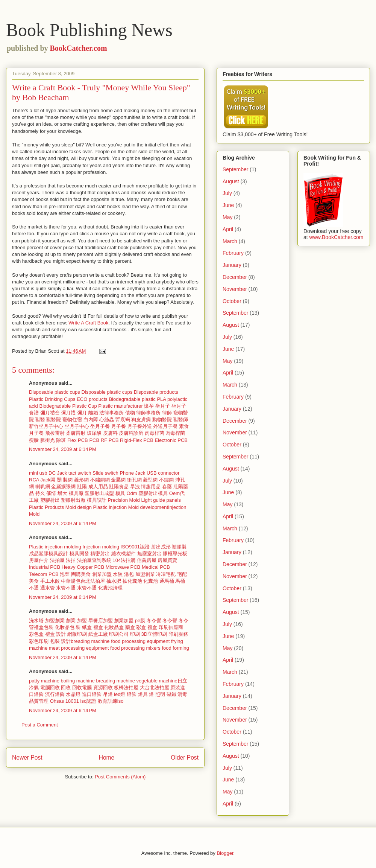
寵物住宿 (72, 420)
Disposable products (156, 392)
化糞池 (151, 581)
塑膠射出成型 (99, 493)
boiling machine (78, 681)
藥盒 (130, 627)
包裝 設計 (61, 641)
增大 (62, 493)
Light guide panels (161, 500)
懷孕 (149, 406)
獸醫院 (54, 420)
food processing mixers (135, 648)
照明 (160, 694)
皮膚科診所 (131, 433)
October (232, 301)
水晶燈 (73, 694)
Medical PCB (156, 567)
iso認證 (89, 701)
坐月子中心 (77, 426)
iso (121, 701)
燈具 (143, 694)
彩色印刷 (39, 641)
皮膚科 (110, 433)
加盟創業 (145, 574)
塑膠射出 (50, 500)
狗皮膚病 (141, 420)
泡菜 (65, 574)
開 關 (56, 480)
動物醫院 (162, 420)
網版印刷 (77, 634)
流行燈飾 (55, 694)
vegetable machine (157, 681)
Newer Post (27, 758)
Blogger (225, 853)
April (228, 229)
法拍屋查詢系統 (94, 560)
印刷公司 (119, 634)
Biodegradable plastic (132, 399)
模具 (120, 493)
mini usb (38, 473)
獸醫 (40, 420)
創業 (71, 621)
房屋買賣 (167, 560)
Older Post (185, 758)
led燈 (120, 694)
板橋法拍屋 (126, 688)
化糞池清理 (110, 588)
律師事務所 (148, 413)
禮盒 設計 (56, 634)
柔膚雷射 (76, 433)
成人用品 (98, 487)
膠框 (168, 554)
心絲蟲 (107, 420)
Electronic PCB (171, 440)
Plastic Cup (85, 406)
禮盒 (98, 627)
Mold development (148, 507)
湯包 (129, 574)
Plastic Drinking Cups (52, 399)
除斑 (61, 440)
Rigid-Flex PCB (137, 440)
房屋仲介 (39, 560)
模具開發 (79, 554)
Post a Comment (40, 725)
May (227, 217)
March (230, 241)
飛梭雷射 (55, 433)
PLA (161, 399)
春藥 (167, 487)
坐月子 (163, 406)
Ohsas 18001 (64, 701)
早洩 (135, 487)
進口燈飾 (92, 694)
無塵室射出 (149, 554)
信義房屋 (147, 560)
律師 (167, 413)
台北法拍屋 (93, 581)
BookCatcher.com (79, 48)
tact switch (80, 473)
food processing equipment (140, 641)
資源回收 (104, 688)
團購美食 (81, 574)
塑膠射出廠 (73, 500)
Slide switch (105, 473)
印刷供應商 (171, 627)
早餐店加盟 (101, 621)
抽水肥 (114, 581)
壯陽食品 (119, 487)
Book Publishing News (89, 30)
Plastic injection (110, 507)
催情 (51, 493)
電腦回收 (51, 688)
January (232, 265)
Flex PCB (78, 440)
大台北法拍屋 (155, 688)
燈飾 (132, 694)
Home (107, 758)
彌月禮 (68, 413)
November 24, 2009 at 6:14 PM (63, 449)
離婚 (93, 413)
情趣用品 (151, 487)
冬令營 (154, 621)
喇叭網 (43, 487)
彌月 (82, 413)
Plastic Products (46, 507)
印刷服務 (178, 634)
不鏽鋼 (166, 480)
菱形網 (81, 480)
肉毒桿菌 (155, 433)
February (233, 253)
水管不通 (66, 588)
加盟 (82, 621)
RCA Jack (40, 480)
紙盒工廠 (98, 634)
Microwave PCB (123, 567)
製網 (68, 480)
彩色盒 (37, 634)
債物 (130, 413)
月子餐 (119, 426)
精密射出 (100, 554)
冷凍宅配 (166, 574)
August (231, 181)
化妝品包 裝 (68, 627)
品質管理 (39, 701)
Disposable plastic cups (55, 392)
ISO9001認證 (135, 547)
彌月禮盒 (50, 413)
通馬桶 (167, 581)
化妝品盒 (115, 627)
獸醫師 (181, 420)
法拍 (71, 560)
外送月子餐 (165, 426)
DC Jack (58, 473)
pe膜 (140, 621)
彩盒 (141, 627)
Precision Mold (124, 500)
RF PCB (110, 440)
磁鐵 (171, 694)
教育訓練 (108, 701)
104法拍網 (124, 560)
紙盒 (88, 627)
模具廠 (76, 493)
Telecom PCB (44, 574)
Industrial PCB (45, 567)
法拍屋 (57, 560)
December (235, 277)
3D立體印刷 (154, 634)
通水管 (48, 588)
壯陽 (82, 487)
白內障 (91, 420)
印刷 (135, 634)
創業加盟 (102, 574)
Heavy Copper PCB (83, 567)
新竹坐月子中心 (46, 426)
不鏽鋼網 (100, 480)
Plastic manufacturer (121, 406)
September (235, 169)
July (227, 193)
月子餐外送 (140, 426)
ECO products (92, 399)
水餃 (118, 574)
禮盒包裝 (44, 627)
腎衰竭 (123, 420)
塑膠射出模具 (153, 493)
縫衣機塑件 (124, 554)
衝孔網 (134, 480)
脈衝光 (48, 440)
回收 (67, 688)
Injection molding (101, 547)
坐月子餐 (100, 426)
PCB (94, 440)
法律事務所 (111, 413)
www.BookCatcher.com (337, 237)
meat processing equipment (79, 648)
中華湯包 (71, 581)
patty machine (44, 681)
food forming (175, 648)
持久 (40, 493)
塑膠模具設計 (53, 554)
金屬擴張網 (63, 487)
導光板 (180, 554)
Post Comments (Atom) (120, 777)
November (235, 289)
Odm (132, 493)
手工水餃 (50, 581)
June (228, 205)
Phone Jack (132, 473)
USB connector (163, 473)
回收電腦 (83, 688)
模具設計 (97, 500)
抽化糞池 (132, 581)
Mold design (79, 507)
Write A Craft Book (88, 323)
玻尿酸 (94, 433)
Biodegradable (55, 406)
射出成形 (161, 547)
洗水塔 (36, 621)
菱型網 (150, 480)
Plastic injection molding (55, 547)
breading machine (90, 641)
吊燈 (108, 694)
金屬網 (118, 480)
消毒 (182, 694)
